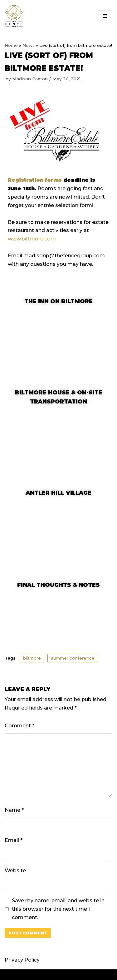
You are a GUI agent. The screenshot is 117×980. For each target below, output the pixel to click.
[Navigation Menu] (105, 16)
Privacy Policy (22, 960)
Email (14, 840)
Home (11, 45)
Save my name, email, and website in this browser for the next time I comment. (58, 909)
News (29, 45)
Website (15, 871)
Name (14, 810)
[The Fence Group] (14, 16)
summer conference (73, 658)
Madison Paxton (30, 79)
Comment (19, 726)
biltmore (32, 658)
